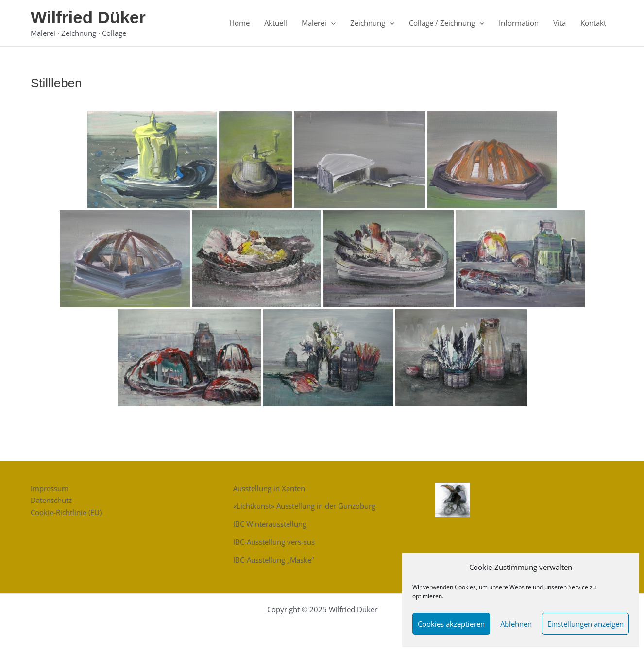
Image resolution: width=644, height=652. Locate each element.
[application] (331, 23)
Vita (559, 23)
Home (239, 23)
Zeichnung (372, 23)
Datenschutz (51, 500)
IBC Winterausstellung (270, 524)
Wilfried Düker (88, 17)
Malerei (319, 23)
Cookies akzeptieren (451, 624)
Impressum (50, 488)
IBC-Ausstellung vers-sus (274, 542)
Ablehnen (516, 624)
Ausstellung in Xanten (269, 488)
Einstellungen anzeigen (585, 624)
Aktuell (276, 23)
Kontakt (593, 23)
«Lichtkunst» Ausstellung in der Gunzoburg (304, 506)
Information (519, 23)
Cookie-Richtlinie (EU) (66, 512)
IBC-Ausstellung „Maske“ (273, 560)
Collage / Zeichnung (447, 23)
